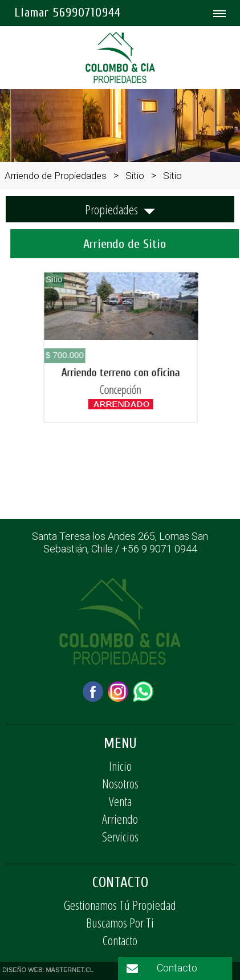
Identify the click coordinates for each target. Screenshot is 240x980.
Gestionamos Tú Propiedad (120, 905)
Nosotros (120, 783)
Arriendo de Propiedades (56, 176)
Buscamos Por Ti (120, 922)
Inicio (120, 766)
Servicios (120, 836)
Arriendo (120, 819)
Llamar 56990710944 (68, 13)
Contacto (120, 940)
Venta (120, 801)
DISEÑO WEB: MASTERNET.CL (48, 970)
